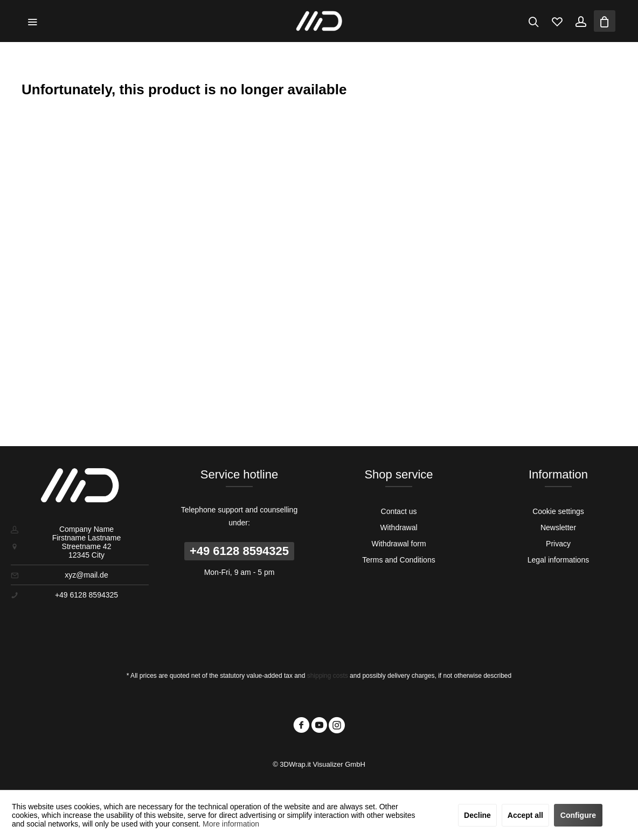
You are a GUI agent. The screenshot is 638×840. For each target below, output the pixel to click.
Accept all (525, 815)
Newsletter (558, 527)
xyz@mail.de (86, 575)
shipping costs (328, 676)
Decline (477, 815)
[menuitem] (32, 21)
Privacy (558, 544)
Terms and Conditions (398, 560)
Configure (578, 815)
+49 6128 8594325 (239, 551)
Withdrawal (398, 527)
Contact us (399, 511)
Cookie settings (558, 511)
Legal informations (558, 560)
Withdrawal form (398, 544)
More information (231, 824)
